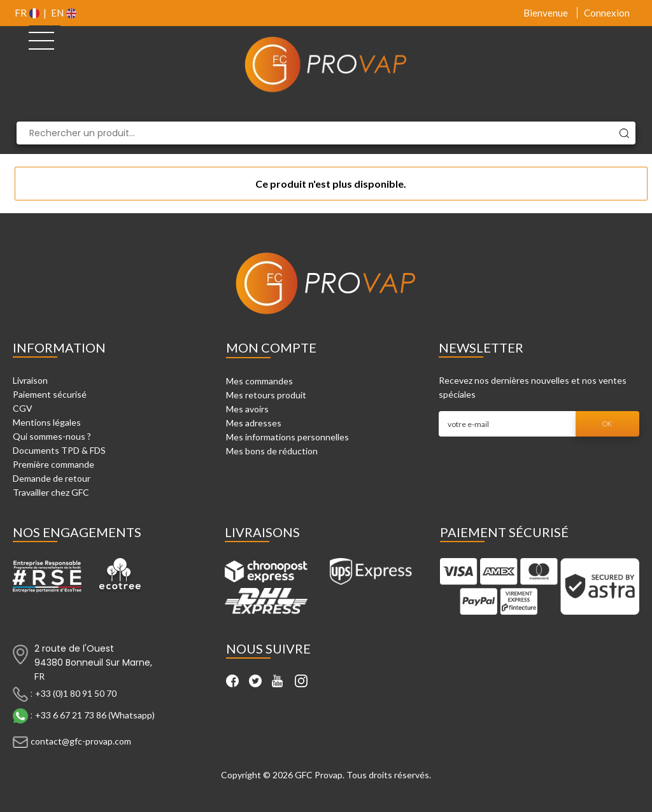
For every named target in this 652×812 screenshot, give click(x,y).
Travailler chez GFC (51, 492)
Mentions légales (47, 422)
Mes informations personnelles (287, 437)
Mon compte (271, 347)
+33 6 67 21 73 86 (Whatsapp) (95, 715)
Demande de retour (52, 478)
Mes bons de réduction (272, 451)
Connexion (607, 13)
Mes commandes (259, 381)
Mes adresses (254, 423)
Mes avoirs (247, 409)
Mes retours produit (266, 395)
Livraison (30, 380)
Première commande (53, 464)
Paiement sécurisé (50, 394)
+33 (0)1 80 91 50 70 (76, 693)
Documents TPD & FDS (59, 450)
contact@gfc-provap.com (81, 741)
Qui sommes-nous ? (52, 436)
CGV (23, 408)
